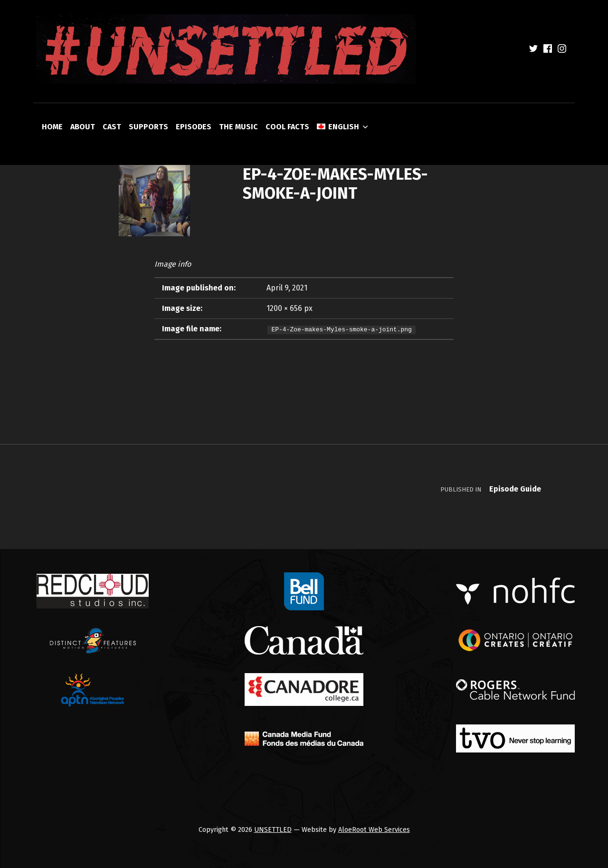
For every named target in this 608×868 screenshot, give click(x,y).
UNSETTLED (273, 829)
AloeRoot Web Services (374, 829)
